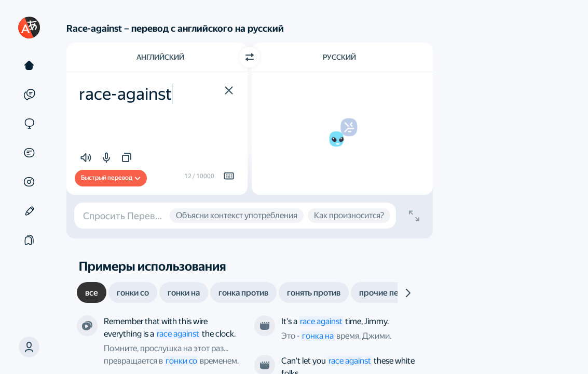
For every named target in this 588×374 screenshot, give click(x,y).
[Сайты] (29, 124)
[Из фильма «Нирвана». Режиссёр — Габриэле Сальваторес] (265, 326)
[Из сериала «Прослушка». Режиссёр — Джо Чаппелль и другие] (87, 326)
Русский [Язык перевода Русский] (339, 57)
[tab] (92, 292)
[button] (29, 347)
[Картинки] (29, 182)
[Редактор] (29, 211)
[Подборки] (29, 240)
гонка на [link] (318, 336)
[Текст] (29, 65)
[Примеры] (29, 95)
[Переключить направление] (250, 57)
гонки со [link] (181, 361)
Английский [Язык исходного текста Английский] (160, 57)
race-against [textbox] (125, 94)
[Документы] (29, 153)
